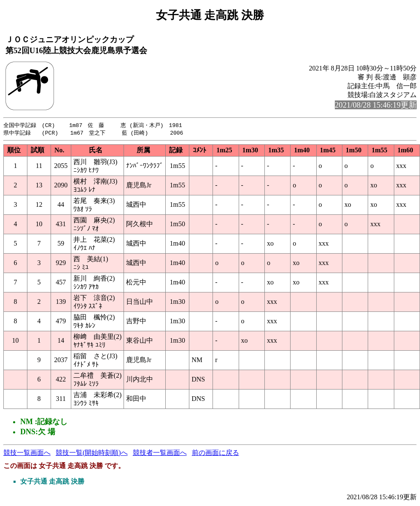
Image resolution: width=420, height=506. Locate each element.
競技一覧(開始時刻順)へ (92, 453)
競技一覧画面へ (27, 453)
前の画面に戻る (215, 453)
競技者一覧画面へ (160, 453)
